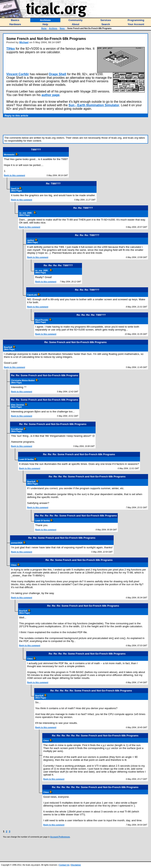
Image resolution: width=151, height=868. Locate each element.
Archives (53, 28)
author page (51, 95)
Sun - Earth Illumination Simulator (94, 105)
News (62, 28)
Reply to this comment (14, 175)
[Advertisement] (75, 126)
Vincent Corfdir (18, 74)
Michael (24, 42)
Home (44, 28)
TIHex (11, 49)
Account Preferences (60, 837)
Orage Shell (58, 74)
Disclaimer (76, 865)
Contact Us (64, 865)
